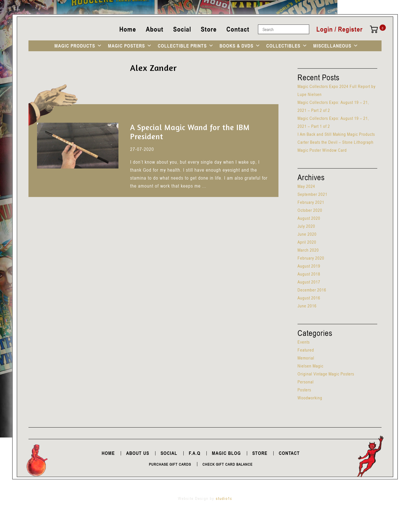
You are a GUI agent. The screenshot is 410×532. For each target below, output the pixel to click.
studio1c (224, 498)
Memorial (306, 358)
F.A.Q (195, 453)
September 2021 (312, 194)
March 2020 (308, 250)
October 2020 (310, 210)
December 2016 (312, 290)
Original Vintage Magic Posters (326, 374)
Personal (306, 382)
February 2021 (311, 202)
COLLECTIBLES (283, 46)
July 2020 (306, 226)
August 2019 (309, 266)
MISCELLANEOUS (332, 46)
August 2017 (309, 282)
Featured (306, 350)
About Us (138, 453)
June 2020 (307, 234)
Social (182, 29)
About (155, 29)
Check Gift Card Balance (227, 464)
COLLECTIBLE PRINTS (182, 46)
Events (304, 342)
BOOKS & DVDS (236, 46)
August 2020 (309, 218)
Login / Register (340, 29)
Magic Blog (226, 453)
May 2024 (306, 186)
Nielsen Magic (310, 366)
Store (209, 29)
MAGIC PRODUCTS (75, 46)
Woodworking (310, 398)
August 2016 (309, 298)
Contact (238, 29)
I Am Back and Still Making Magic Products (336, 134)
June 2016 (307, 306)
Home (128, 29)
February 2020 (311, 258)
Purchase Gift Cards (170, 464)
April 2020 (307, 242)
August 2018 (309, 274)
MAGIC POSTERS (126, 46)
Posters (304, 390)
